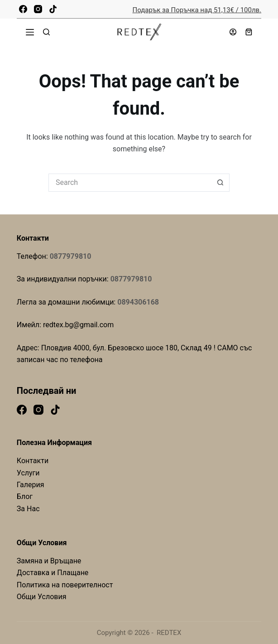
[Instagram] (38, 9)
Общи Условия (42, 597)
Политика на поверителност (65, 585)
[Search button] (220, 183)
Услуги (28, 473)
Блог (25, 496)
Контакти (33, 461)
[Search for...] (130, 183)
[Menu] (30, 32)
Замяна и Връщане (49, 561)
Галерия (31, 485)
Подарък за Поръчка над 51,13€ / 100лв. (197, 10)
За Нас (28, 509)
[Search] (46, 32)
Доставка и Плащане (53, 573)
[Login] (233, 32)
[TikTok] (53, 9)
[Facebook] (23, 9)
